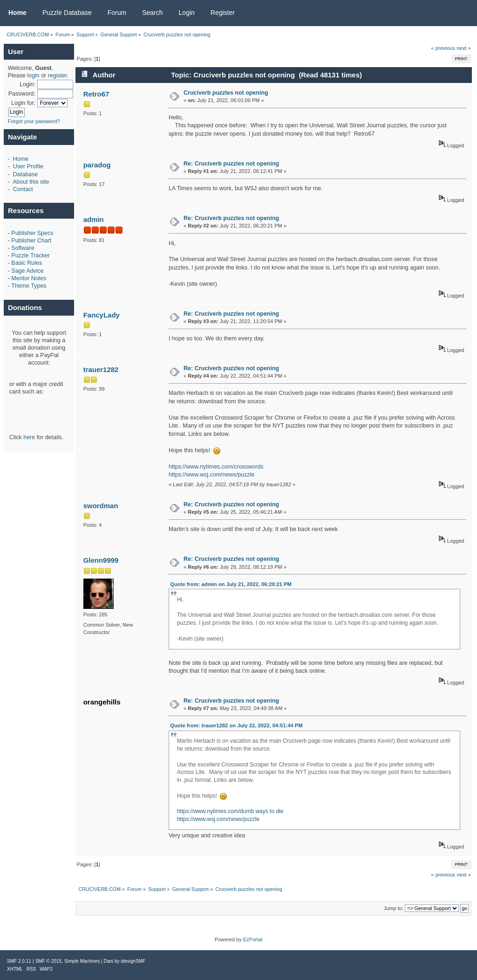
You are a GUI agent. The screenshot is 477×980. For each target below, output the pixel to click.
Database (25, 174)
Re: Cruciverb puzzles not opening (231, 164)
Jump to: (394, 908)
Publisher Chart (31, 241)
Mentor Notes (29, 278)
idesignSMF (133, 961)
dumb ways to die (262, 811)
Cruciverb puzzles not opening (226, 93)
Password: (22, 94)
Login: (27, 84)
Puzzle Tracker (30, 255)
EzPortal (253, 939)
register (58, 76)
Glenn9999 (101, 560)
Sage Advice (27, 271)
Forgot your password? (34, 121)
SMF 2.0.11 (19, 961)
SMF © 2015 (48, 961)
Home (21, 159)
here (29, 437)
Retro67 (96, 94)
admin (94, 219)
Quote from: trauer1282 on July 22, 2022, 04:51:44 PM (236, 725)
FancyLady (102, 315)
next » (464, 48)
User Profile (28, 166)
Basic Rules (27, 263)
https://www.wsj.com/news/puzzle (211, 475)
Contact (23, 189)
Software (23, 248)
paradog (97, 165)
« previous (443, 48)
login (33, 76)
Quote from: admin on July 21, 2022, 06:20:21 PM (231, 584)
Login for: (23, 103)
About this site (31, 182)
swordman (101, 506)
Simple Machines (82, 961)
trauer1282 (101, 369)
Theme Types (29, 286)
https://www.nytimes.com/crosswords (216, 467)
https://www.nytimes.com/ (208, 811)
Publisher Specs (32, 233)
